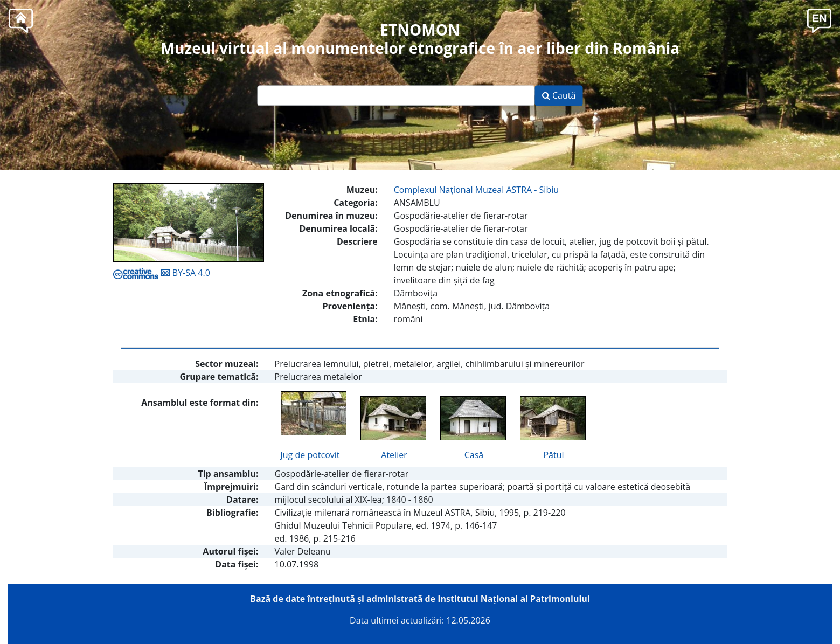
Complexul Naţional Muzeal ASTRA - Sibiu (476, 190)
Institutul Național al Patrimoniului (514, 599)
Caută (559, 96)
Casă (474, 455)
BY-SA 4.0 (162, 273)
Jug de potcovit (310, 455)
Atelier (394, 455)
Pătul (553, 455)
